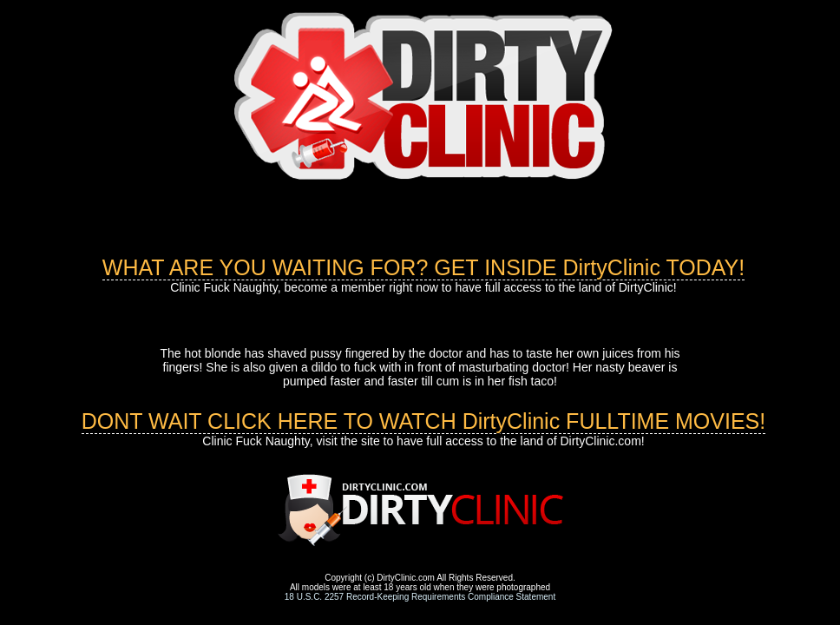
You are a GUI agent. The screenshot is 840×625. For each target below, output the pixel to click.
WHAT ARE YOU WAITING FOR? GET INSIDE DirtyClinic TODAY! (423, 267)
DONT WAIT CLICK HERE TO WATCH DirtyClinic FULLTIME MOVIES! (424, 421)
